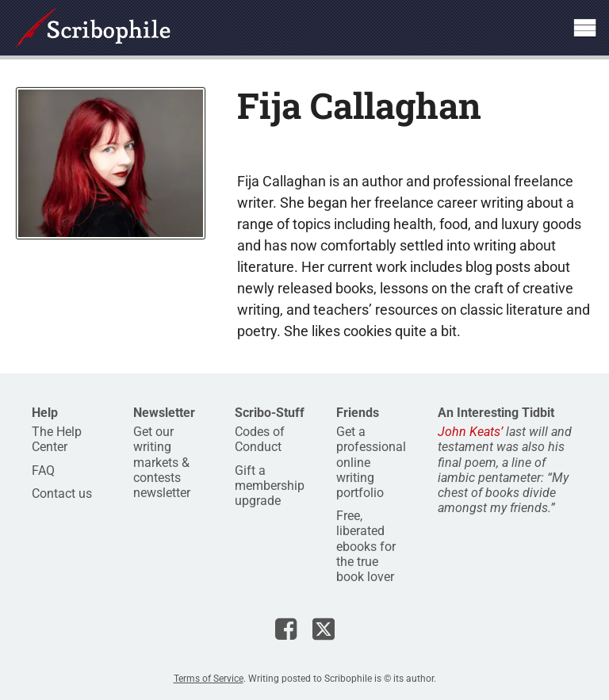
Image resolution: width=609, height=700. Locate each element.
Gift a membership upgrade (270, 486)
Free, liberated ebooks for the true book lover (366, 546)
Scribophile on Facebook (286, 629)
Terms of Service (209, 679)
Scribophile (93, 28)
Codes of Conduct (260, 439)
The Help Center (57, 439)
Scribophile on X (324, 629)
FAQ (43, 470)
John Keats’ (470, 432)
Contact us (62, 493)
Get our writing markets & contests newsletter (162, 462)
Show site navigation (584, 28)
